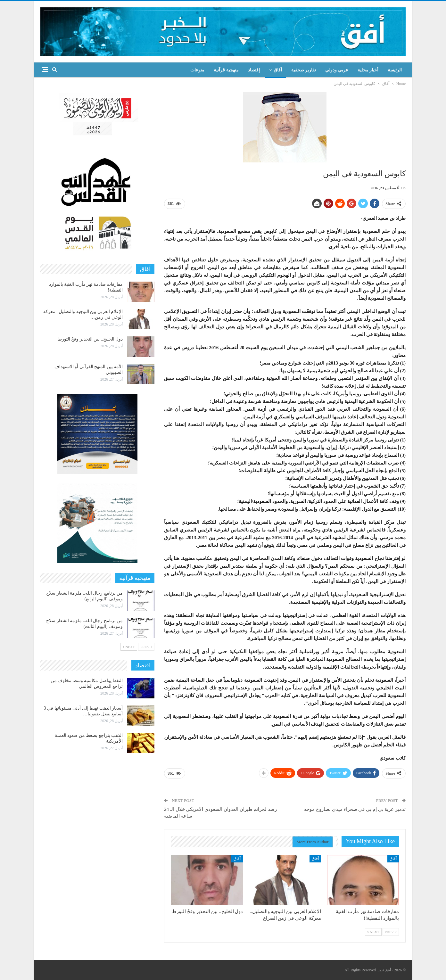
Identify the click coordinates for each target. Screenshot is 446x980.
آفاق (278, 70)
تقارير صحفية (304, 70)
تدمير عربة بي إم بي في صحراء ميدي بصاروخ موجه (355, 809)
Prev (391, 932)
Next (373, 932)
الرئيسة (395, 70)
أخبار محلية (368, 70)
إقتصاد (254, 70)
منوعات (197, 70)
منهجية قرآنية (226, 70)
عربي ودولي (337, 70)
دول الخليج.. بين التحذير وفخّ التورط (90, 339)
